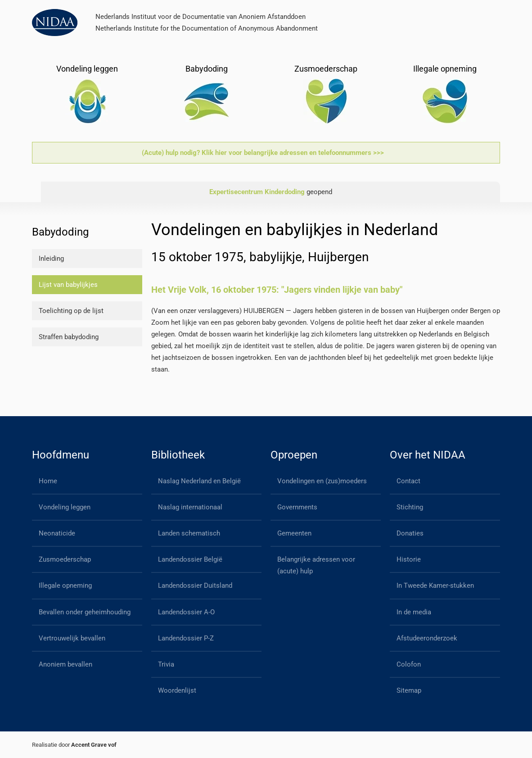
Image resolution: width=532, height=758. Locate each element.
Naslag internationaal (190, 507)
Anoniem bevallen (65, 664)
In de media (414, 612)
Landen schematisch (189, 533)
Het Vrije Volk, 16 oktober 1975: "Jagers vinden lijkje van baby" (277, 290)
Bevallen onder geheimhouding (85, 612)
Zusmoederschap (65, 559)
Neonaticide (57, 533)
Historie (409, 559)
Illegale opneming (65, 586)
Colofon (409, 664)
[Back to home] (55, 23)
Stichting (410, 507)
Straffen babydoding (69, 337)
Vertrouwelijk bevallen (72, 638)
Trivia (166, 664)
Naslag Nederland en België (199, 481)
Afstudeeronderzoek (427, 638)
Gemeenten (294, 533)
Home (48, 481)
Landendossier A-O (186, 612)
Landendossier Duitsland (195, 586)
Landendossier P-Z (186, 638)
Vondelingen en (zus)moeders (322, 481)
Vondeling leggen (65, 507)
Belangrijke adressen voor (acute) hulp (316, 565)
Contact (408, 481)
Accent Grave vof (94, 745)
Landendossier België (190, 559)
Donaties (410, 533)
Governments (297, 507)
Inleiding (51, 259)
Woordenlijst (177, 690)
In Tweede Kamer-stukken (435, 586)
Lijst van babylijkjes (68, 285)
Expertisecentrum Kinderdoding (257, 192)
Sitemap (409, 690)
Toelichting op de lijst (71, 311)
